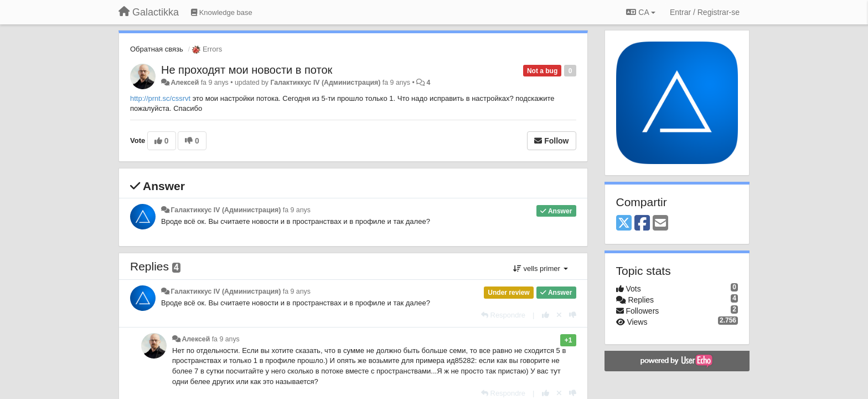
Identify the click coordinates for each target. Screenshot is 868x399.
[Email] (660, 224)
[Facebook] (642, 224)
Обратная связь (157, 49)
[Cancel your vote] (559, 315)
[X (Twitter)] (624, 224)
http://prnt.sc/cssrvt (160, 98)
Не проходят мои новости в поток (247, 70)
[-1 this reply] (573, 315)
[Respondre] (503, 315)
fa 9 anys (297, 210)
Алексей (185, 83)
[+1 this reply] (546, 315)
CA (640, 12)
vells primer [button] (541, 268)
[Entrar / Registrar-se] (705, 12)
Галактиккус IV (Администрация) (325, 83)
